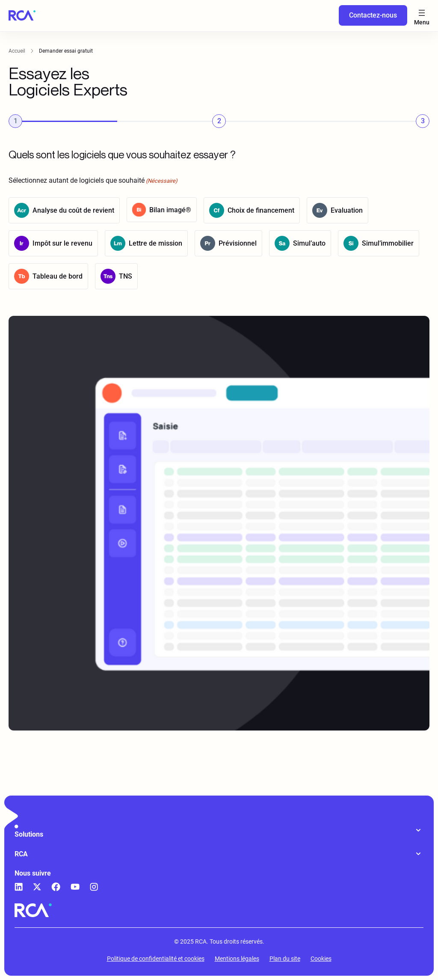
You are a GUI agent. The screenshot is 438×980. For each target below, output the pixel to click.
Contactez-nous (373, 15)
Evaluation (347, 211)
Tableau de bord (58, 277)
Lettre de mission (155, 244)
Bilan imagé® (170, 210)
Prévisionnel (238, 244)
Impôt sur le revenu (62, 244)
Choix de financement (261, 211)
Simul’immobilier (388, 244)
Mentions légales (237, 959)
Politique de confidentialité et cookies (156, 959)
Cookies (321, 959)
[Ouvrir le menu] (422, 16)
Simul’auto (309, 244)
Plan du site (285, 959)
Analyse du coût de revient (73, 211)
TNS (126, 277)
